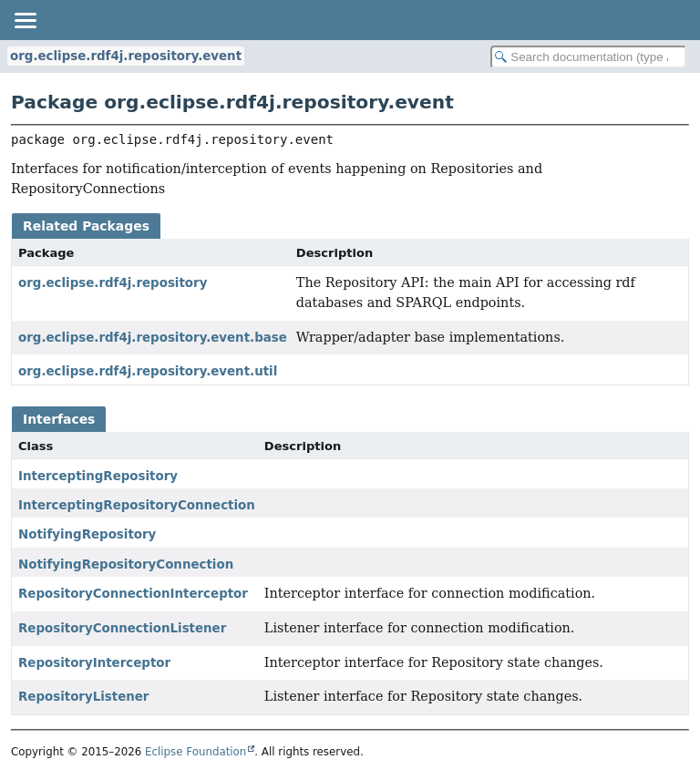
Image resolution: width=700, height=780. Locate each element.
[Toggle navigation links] (25, 20)
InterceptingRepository (98, 476)
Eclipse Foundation (196, 752)
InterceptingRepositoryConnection (137, 505)
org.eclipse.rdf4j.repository (113, 283)
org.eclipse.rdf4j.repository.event (126, 56)
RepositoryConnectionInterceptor (133, 594)
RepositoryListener (83, 697)
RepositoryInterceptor (94, 663)
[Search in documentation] (588, 57)
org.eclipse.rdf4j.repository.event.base (153, 338)
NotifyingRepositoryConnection (126, 564)
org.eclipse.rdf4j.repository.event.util (148, 371)
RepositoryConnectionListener (122, 628)
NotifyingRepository (87, 534)
